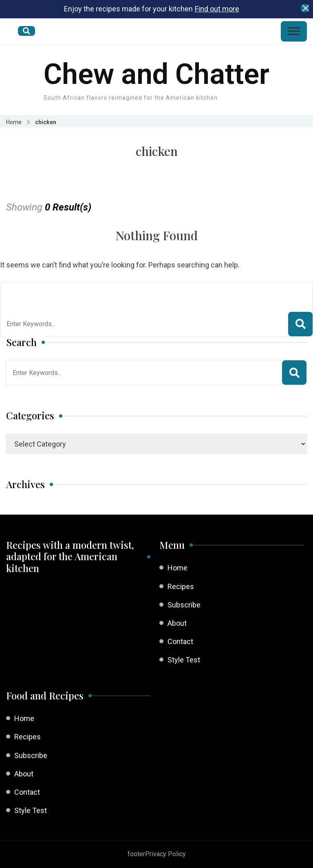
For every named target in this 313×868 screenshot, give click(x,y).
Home (177, 568)
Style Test (184, 660)
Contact (180, 641)
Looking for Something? (66, 293)
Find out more (217, 9)
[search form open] (26, 31)
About (177, 623)
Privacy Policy (165, 854)
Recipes (181, 586)
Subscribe (184, 605)
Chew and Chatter (156, 74)
